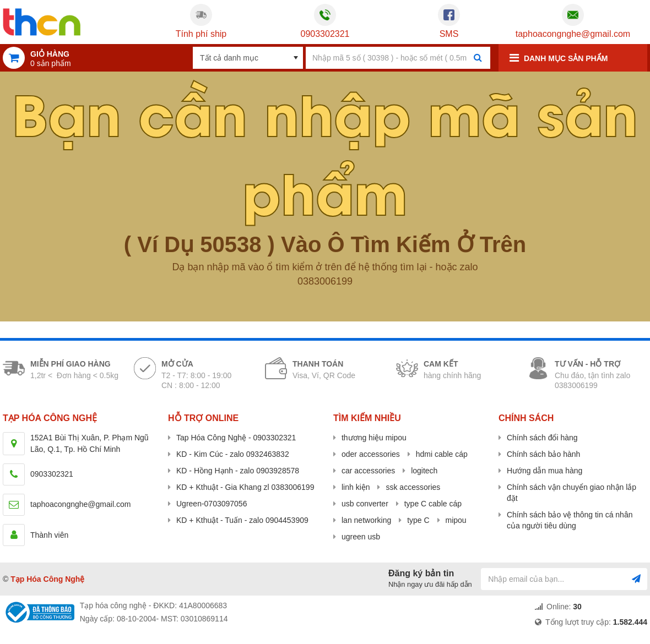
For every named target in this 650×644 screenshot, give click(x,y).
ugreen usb (361, 537)
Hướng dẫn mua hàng (545, 471)
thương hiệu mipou (374, 438)
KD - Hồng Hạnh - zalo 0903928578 (238, 471)
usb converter (365, 504)
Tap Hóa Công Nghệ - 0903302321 (236, 438)
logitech (424, 471)
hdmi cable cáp (442, 454)
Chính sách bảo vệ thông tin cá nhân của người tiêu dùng (570, 520)
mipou (456, 520)
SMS (449, 34)
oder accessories (371, 454)
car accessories (368, 471)
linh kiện (356, 487)
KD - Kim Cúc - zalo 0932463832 (233, 454)
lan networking (366, 520)
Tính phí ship (201, 34)
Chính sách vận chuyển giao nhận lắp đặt (572, 493)
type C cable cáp (433, 504)
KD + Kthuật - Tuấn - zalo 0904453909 (242, 520)
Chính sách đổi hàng (542, 438)
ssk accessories (413, 487)
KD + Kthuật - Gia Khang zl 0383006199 (245, 487)
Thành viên (49, 535)
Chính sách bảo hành (543, 454)
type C (418, 520)
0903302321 (325, 34)
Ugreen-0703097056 (212, 504)
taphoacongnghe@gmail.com (573, 34)
